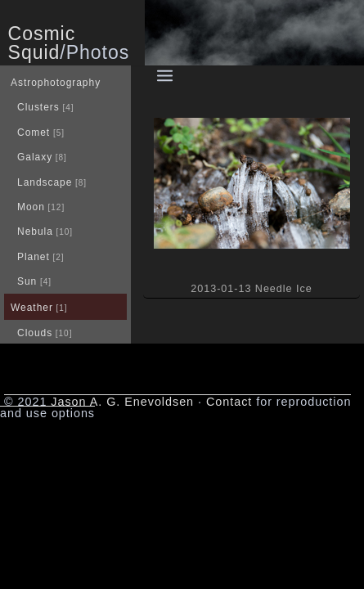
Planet (34, 257)
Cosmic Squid (42, 43)
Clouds (35, 333)
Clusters (38, 107)
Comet (34, 133)
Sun (27, 281)
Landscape (45, 182)
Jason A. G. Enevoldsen (122, 402)
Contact (229, 402)
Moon (31, 207)
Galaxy (35, 157)
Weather (32, 308)
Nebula (35, 232)
